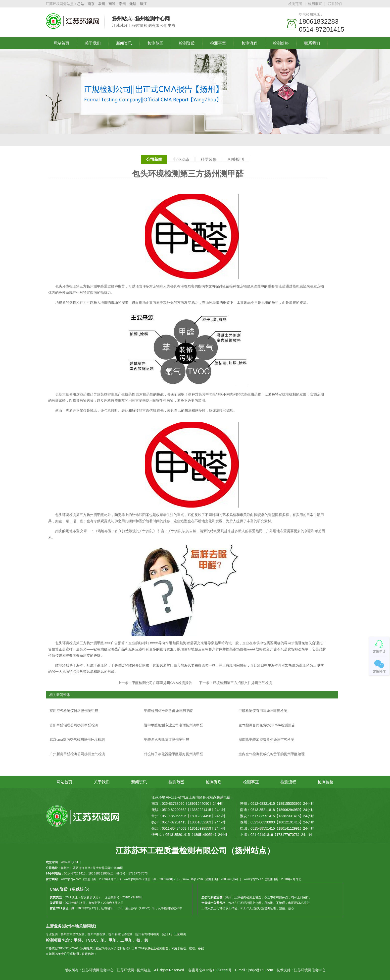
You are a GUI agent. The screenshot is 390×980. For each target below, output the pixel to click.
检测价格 (281, 43)
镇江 (143, 4)
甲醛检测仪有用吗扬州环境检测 (263, 711)
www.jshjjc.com (193, 879)
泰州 (122, 4)
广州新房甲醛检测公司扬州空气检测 (77, 754)
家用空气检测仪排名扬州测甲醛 (74, 711)
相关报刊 (236, 159)
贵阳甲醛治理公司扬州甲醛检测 (74, 725)
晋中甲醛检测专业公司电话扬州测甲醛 (174, 725)
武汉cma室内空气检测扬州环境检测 (77, 740)
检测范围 (295, 4)
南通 (112, 4)
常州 (101, 4)
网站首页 (61, 43)
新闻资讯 (124, 43)
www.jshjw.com (71, 879)
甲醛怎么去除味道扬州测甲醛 (167, 740)
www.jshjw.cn (133, 879)
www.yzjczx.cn (254, 879)
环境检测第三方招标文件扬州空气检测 (243, 683)
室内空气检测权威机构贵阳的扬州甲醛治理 (272, 754)
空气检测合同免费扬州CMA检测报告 (267, 725)
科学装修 (209, 159)
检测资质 (187, 43)
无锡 (133, 4)
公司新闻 (154, 159)
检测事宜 (315, 4)
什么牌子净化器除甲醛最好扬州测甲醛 (174, 754)
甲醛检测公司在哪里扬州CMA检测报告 (162, 683)
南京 (91, 4)
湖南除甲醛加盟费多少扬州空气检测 (266, 740)
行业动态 (181, 159)
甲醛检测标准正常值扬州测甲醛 (168, 711)
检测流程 (249, 43)
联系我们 (335, 4)
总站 (81, 4)
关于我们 (93, 43)
